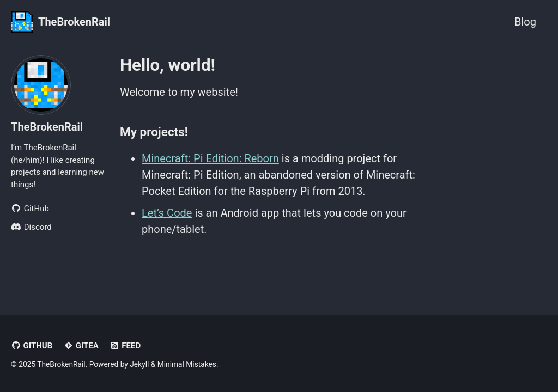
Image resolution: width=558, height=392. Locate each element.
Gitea (81, 346)
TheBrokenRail (74, 22)
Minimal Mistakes (187, 364)
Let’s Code (167, 213)
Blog (525, 22)
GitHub (32, 346)
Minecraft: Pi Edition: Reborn (210, 158)
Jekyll (139, 364)
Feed (125, 346)
